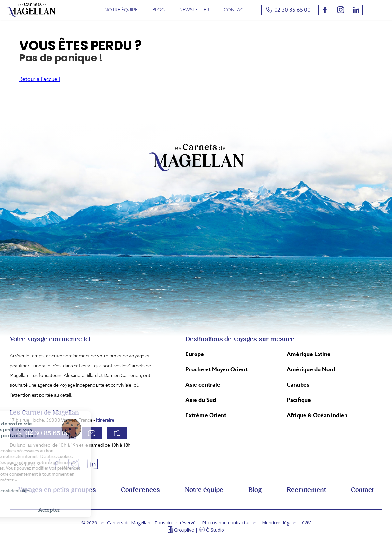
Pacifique (299, 400)
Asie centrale (203, 385)
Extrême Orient (206, 415)
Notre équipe (121, 10)
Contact (235, 10)
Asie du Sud (201, 400)
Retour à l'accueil (40, 79)
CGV (306, 523)
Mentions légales (280, 523)
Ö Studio (215, 530)
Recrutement (306, 490)
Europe (195, 354)
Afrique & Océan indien (317, 415)
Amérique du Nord (311, 369)
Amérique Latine (309, 354)
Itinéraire (105, 420)
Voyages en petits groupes (57, 490)
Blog (158, 10)
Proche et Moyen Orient (216, 369)
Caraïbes (298, 385)
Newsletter (194, 10)
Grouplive (184, 530)
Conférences (141, 490)
